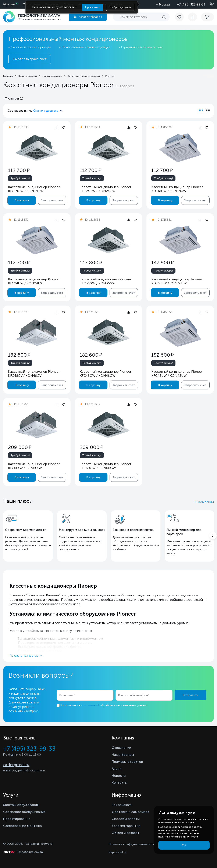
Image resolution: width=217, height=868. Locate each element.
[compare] (192, 17)
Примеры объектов (127, 762)
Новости (119, 776)
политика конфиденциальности (178, 837)
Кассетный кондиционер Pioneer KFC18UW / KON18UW (177, 189)
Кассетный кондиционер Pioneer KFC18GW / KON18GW (34, 189)
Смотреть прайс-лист (30, 59)
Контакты (120, 783)
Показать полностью (24, 656)
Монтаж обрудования (21, 805)
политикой (92, 705)
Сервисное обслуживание (24, 812)
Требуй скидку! (20, 178)
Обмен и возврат (126, 833)
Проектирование (17, 819)
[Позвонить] (209, 4)
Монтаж (9, 4)
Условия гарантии (126, 826)
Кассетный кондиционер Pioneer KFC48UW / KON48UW (177, 374)
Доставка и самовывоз (130, 812)
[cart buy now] (207, 17)
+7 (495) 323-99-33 (191, 4)
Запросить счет (52, 200)
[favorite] (181, 17)
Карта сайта (118, 852)
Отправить (191, 695)
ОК (184, 845)
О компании (204, 502)
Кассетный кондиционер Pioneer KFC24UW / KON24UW (34, 281)
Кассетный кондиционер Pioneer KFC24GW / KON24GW (105, 189)
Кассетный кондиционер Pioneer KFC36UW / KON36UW (177, 281)
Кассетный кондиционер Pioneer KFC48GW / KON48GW (105, 374)
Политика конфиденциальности (131, 844)
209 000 (20, 447)
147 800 (91, 262)
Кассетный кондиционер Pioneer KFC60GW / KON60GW (105, 466)
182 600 (19, 355)
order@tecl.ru (16, 765)
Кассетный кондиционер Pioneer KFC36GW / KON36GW (105, 281)
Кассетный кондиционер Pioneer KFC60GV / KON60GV (34, 466)
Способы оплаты (126, 819)
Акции (117, 769)
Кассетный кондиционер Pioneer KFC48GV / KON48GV (34, 374)
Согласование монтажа (22, 826)
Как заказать (122, 805)
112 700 (19, 170)
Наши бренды (123, 755)
